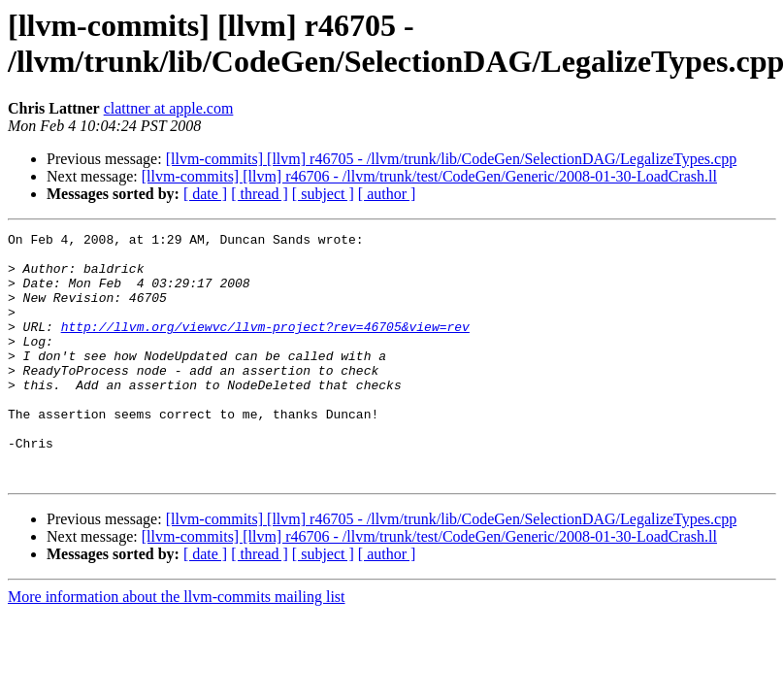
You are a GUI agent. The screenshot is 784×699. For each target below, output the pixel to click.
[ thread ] (260, 194)
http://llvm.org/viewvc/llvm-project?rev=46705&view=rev (265, 347)
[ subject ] (323, 194)
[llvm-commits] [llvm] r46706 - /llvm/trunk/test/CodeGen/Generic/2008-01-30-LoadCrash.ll (429, 176)
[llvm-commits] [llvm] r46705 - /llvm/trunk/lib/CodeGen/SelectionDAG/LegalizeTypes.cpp (452, 159)
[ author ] (387, 194)
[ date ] (205, 194)
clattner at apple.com (169, 108)
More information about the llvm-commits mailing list (177, 646)
